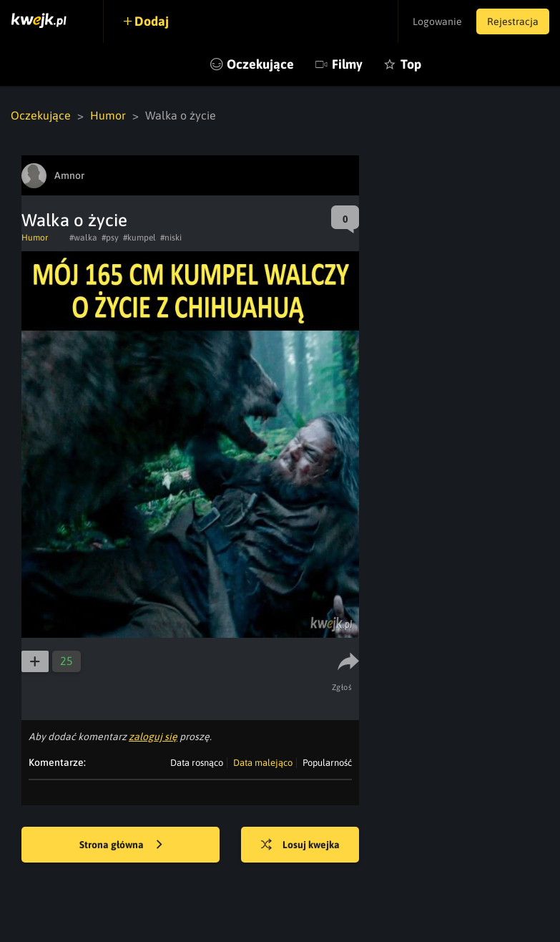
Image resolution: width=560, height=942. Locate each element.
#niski (171, 238)
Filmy (347, 64)
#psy (110, 238)
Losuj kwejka (300, 845)
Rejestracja (513, 21)
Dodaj (152, 21)
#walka (83, 238)
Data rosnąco (197, 763)
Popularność (327, 763)
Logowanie (437, 21)
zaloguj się (153, 737)
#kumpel (139, 238)
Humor (108, 115)
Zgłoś (342, 687)
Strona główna (121, 845)
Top (411, 64)
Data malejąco (263, 763)
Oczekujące (260, 64)
